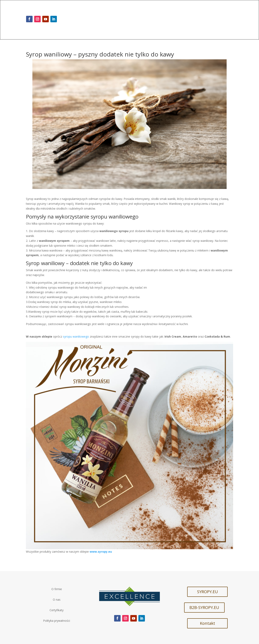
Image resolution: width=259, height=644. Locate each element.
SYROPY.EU (208, 592)
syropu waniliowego (76, 336)
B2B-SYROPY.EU (204, 607)
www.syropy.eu (101, 552)
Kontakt (208, 623)
